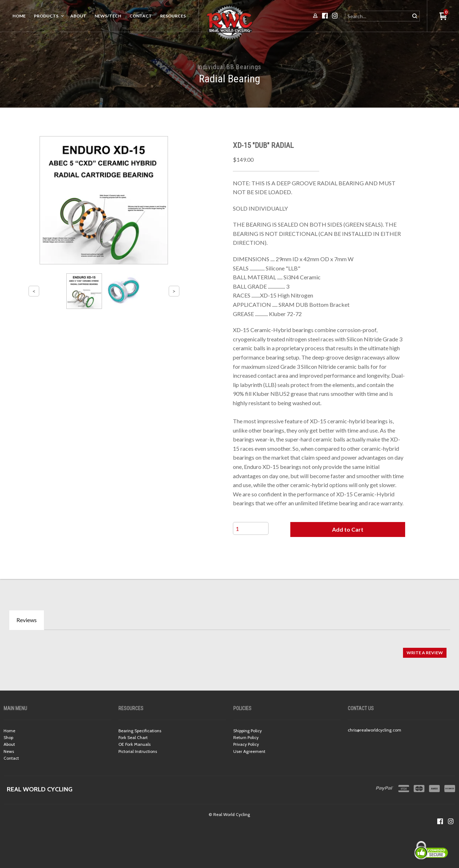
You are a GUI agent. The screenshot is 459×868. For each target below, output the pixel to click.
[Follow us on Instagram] (451, 821)
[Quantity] (251, 528)
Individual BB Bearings (230, 67)
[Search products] (378, 16)
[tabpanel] (230, 649)
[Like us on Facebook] (440, 821)
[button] (348, 529)
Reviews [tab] (27, 620)
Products (46, 16)
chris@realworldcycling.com (374, 730)
